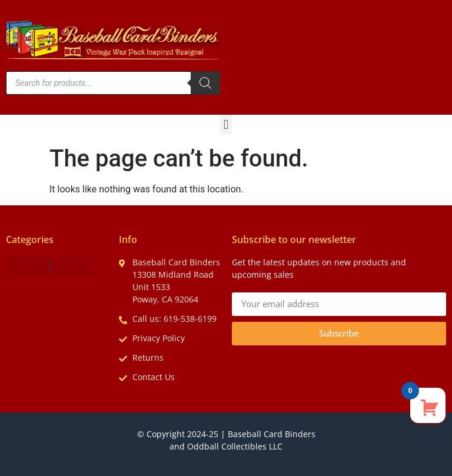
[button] (226, 124)
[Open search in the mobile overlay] (113, 83)
